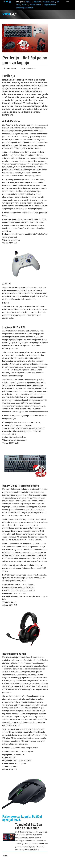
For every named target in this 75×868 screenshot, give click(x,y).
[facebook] (4, 2)
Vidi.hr (29, 2)
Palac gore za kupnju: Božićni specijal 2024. (22, 818)
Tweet (5, 856)
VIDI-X (25, 5)
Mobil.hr (37, 2)
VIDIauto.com (49, 2)
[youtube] (10, 2)
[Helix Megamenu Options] (72, 14)
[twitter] (7, 2)
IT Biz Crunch (36, 5)
